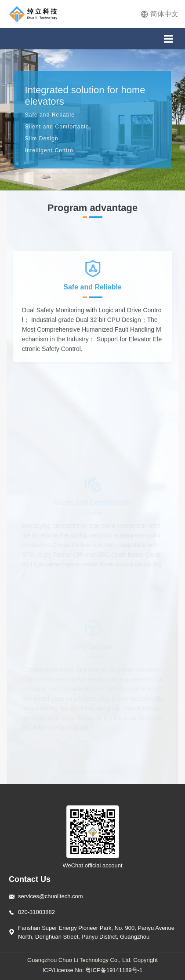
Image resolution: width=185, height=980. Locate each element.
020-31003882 (36, 912)
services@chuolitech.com (51, 896)
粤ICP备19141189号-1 (114, 970)
